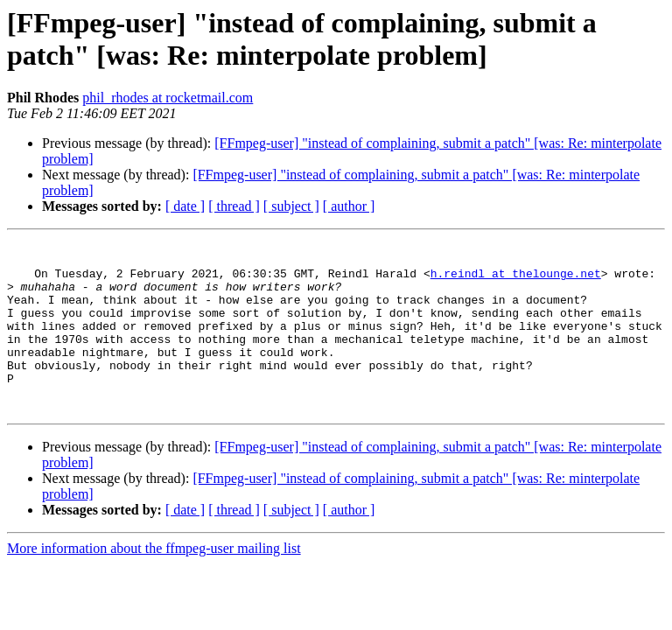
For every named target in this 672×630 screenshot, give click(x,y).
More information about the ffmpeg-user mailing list (154, 582)
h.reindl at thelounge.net (516, 281)
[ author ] (349, 206)
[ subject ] (291, 206)
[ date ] (185, 206)
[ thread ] (234, 206)
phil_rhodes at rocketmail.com (168, 98)
